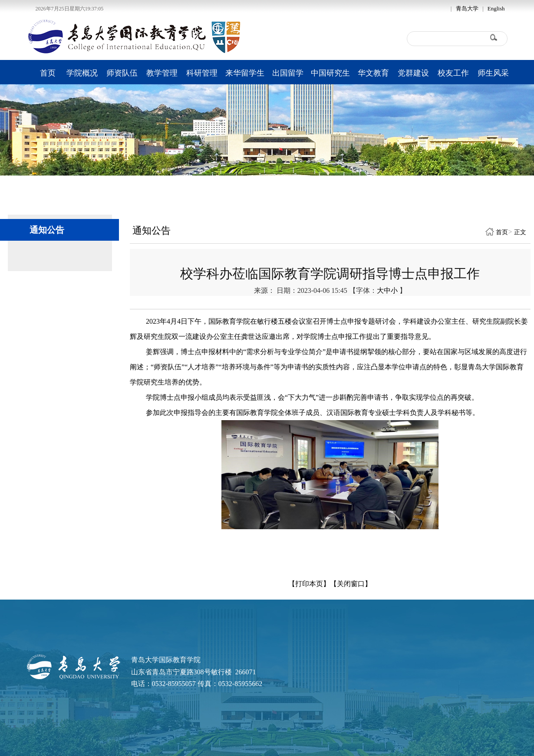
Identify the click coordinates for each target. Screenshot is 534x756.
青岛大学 (467, 8)
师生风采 (493, 73)
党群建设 (413, 73)
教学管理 (162, 73)
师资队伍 (122, 73)
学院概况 (82, 73)
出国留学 (288, 73)
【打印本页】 (309, 584)
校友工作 (453, 73)
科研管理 (202, 73)
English (496, 8)
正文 (520, 232)
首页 (48, 73)
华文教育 (373, 73)
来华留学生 (245, 73)
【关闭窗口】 (351, 584)
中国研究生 (330, 73)
